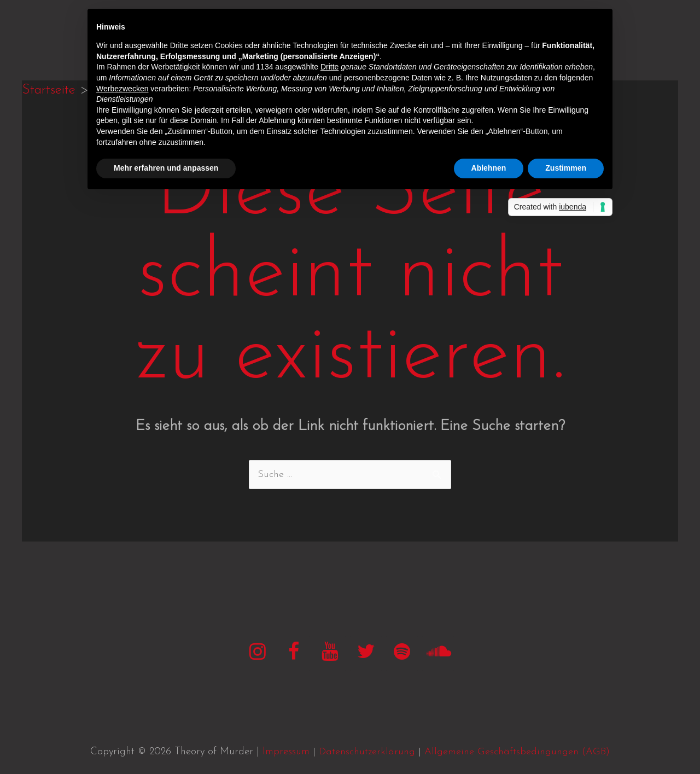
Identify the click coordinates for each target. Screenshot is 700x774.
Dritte (329, 67)
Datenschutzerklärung (367, 752)
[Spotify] (402, 653)
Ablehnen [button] (489, 168)
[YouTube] (330, 653)
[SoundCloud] (438, 653)
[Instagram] (258, 653)
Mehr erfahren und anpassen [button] (166, 168)
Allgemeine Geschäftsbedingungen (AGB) (517, 752)
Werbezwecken (122, 89)
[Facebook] (294, 653)
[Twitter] (366, 653)
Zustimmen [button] (566, 168)
